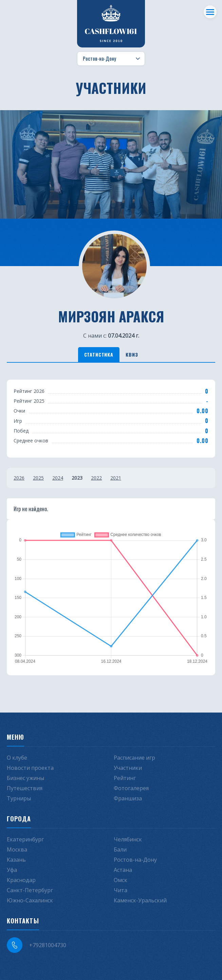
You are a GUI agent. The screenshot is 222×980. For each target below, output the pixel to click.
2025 (38, 478)
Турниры (19, 798)
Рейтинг (125, 778)
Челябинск (128, 839)
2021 (116, 478)
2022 (96, 478)
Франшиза (128, 798)
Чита (121, 890)
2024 (58, 478)
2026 (19, 478)
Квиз (132, 354)
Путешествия (25, 788)
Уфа (12, 870)
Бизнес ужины (25, 778)
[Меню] (210, 12)
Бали (120, 849)
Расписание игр (134, 758)
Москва (17, 849)
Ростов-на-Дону (135, 860)
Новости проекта (30, 768)
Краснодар (21, 880)
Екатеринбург (25, 839)
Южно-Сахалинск (30, 900)
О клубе (17, 758)
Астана (123, 870)
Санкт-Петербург (30, 890)
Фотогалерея (131, 788)
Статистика (99, 354)
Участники (128, 768)
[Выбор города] (111, 59)
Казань (16, 860)
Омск (121, 880)
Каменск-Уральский (140, 900)
